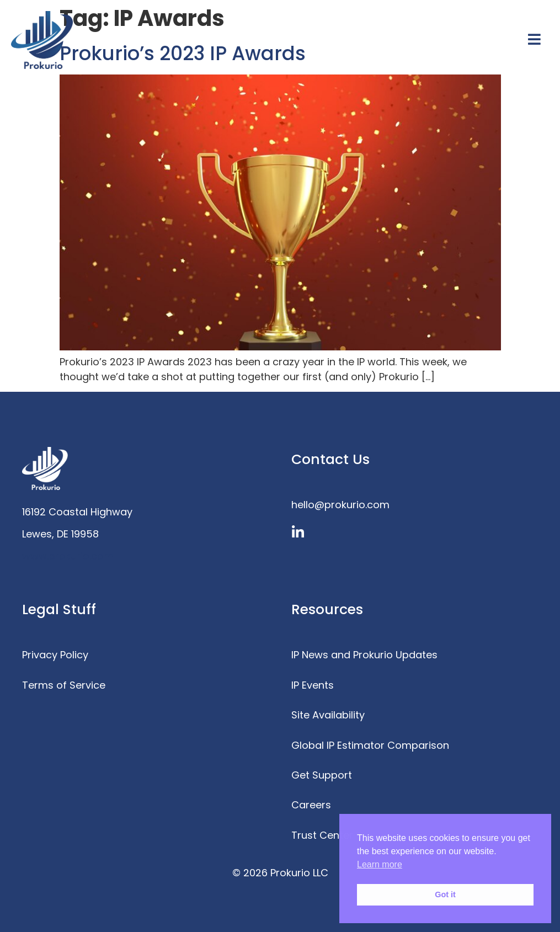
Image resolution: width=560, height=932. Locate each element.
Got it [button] (445, 894)
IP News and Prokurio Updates (364, 655)
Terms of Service (64, 685)
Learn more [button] (380, 864)
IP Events (313, 685)
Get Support (322, 775)
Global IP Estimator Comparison (370, 745)
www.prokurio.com (68, 556)
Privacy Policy (55, 655)
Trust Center (322, 835)
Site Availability (328, 715)
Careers (311, 805)
